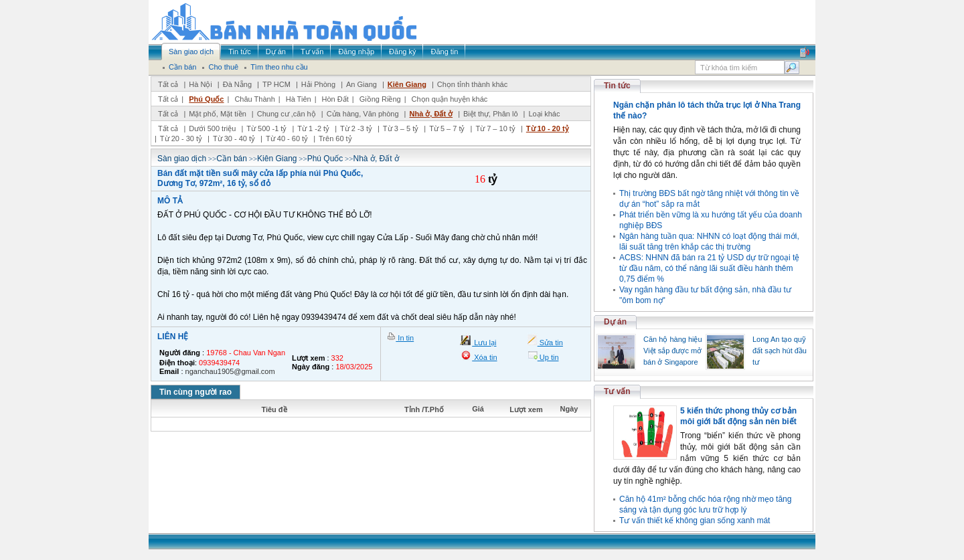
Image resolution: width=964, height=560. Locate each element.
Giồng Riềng (380, 99)
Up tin (548, 357)
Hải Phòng (318, 84)
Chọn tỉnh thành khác (472, 84)
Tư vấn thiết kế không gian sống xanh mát (695, 521)
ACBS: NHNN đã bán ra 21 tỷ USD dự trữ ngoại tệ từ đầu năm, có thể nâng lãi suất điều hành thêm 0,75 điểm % (709, 268)
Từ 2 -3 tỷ (356, 128)
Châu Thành (254, 99)
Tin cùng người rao (195, 392)
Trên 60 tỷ (335, 138)
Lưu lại (484, 343)
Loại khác (544, 114)
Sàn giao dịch (182, 159)
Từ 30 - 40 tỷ (234, 138)
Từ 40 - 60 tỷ (287, 138)
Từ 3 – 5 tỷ (401, 128)
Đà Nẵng (237, 84)
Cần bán (232, 159)
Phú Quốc (206, 99)
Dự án (615, 322)
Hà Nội (200, 84)
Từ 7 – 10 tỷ (495, 128)
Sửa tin (550, 343)
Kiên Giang (407, 84)
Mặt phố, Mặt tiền (218, 114)
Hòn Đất (335, 99)
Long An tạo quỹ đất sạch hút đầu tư (780, 351)
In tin (405, 338)
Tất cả (168, 84)
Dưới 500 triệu (212, 128)
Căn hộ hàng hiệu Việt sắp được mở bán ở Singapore (673, 351)
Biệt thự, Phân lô (491, 114)
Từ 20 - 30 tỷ (181, 138)
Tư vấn (617, 391)
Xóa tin (484, 357)
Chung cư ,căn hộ (287, 114)
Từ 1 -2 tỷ (313, 128)
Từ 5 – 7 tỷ (447, 128)
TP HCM (276, 84)
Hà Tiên (299, 99)
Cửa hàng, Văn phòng (363, 114)
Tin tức (617, 86)
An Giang (361, 84)
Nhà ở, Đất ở (431, 114)
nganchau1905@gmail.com (230, 371)
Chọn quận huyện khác (450, 99)
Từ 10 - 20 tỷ (548, 128)
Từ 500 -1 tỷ (266, 128)
